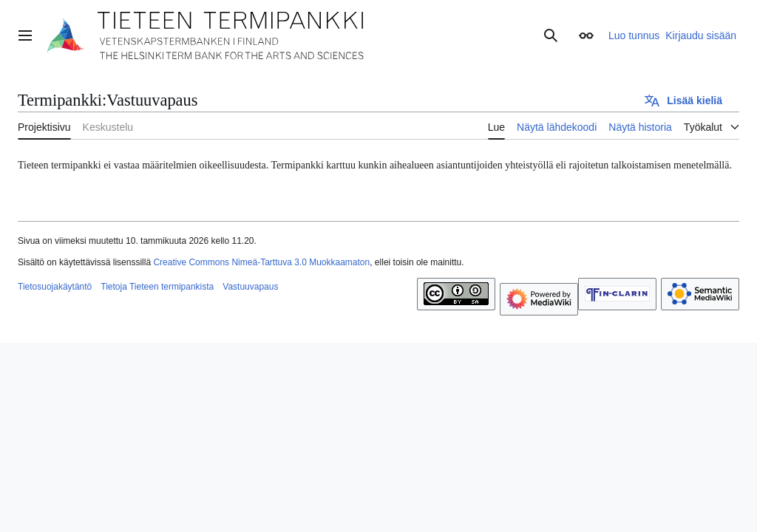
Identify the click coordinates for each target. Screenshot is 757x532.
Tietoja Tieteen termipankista (157, 287)
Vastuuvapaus (250, 287)
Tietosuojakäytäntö (55, 287)
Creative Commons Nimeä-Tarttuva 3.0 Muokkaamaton (261, 262)
